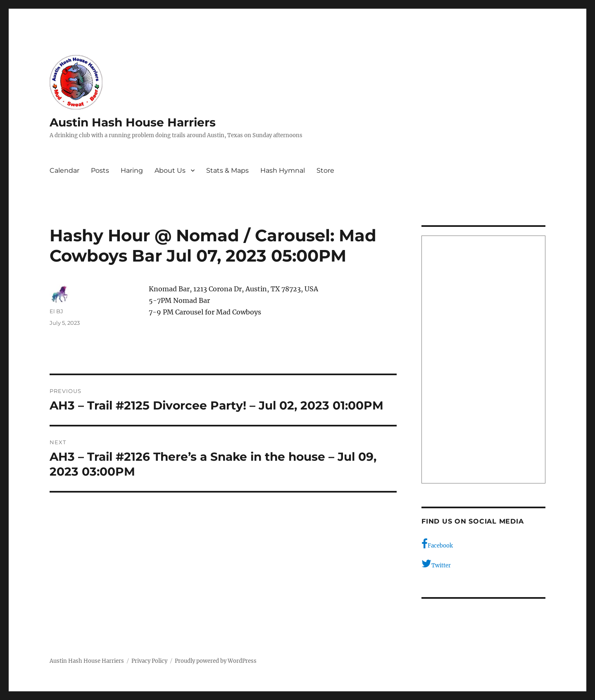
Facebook (437, 544)
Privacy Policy (149, 661)
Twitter (436, 564)
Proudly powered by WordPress (216, 661)
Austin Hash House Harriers (133, 122)
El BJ (56, 311)
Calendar (64, 170)
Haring (132, 170)
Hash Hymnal (283, 170)
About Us (170, 170)
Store (325, 170)
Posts (100, 170)
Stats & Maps (227, 170)
